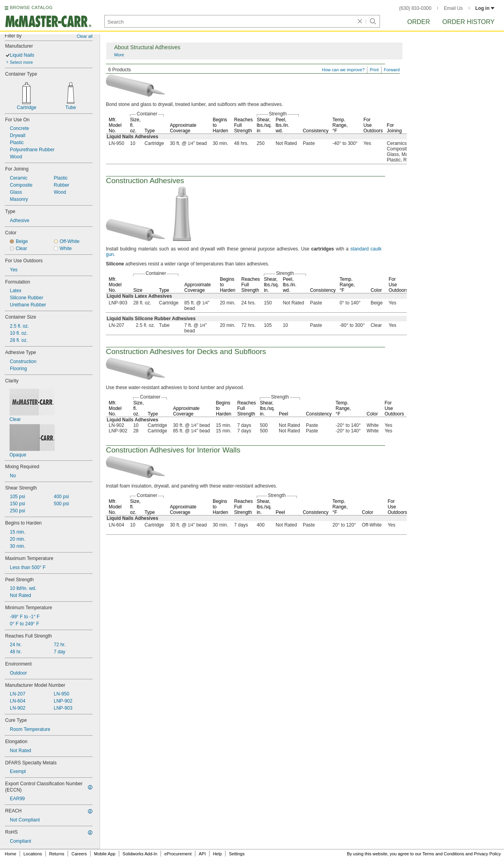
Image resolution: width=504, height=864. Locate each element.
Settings (237, 854)
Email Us (453, 8)
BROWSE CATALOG (31, 7)
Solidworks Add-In (140, 854)
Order (419, 22)
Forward (392, 70)
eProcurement (178, 854)
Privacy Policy (487, 854)
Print (374, 70)
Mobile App (105, 854)
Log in (485, 8)
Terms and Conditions (443, 854)
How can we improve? (343, 70)
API (202, 854)
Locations (33, 854)
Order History (468, 22)
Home (10, 854)
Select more (21, 62)
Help (218, 854)
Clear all (85, 36)
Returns (57, 854)
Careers (79, 854)
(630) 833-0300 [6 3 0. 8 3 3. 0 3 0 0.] (415, 8)
